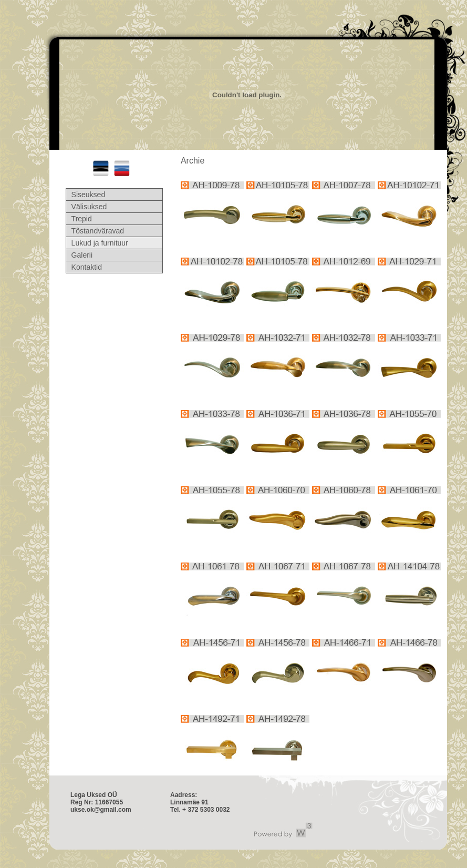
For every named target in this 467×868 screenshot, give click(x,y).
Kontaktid (87, 267)
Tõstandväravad (98, 231)
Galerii (82, 255)
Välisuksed (89, 207)
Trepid (82, 219)
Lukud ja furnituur (100, 243)
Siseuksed (89, 195)
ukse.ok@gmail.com (101, 810)
